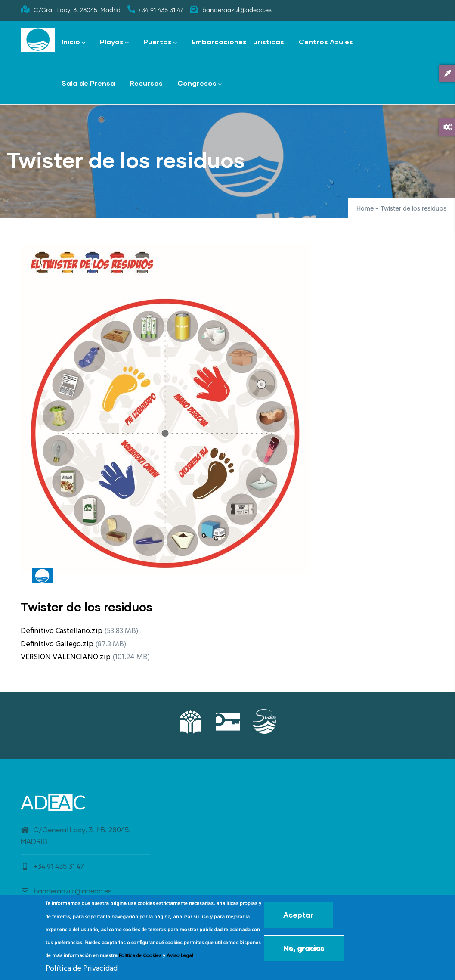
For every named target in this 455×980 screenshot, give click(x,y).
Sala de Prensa (88, 83)
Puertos (160, 42)
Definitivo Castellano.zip (62, 631)
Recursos (146, 83)
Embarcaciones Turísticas (238, 42)
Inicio (73, 42)
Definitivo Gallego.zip (57, 644)
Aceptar (298, 917)
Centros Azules (326, 42)
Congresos (200, 84)
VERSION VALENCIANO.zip (66, 657)
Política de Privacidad (82, 970)
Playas (114, 42)
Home (365, 209)
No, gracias (304, 950)
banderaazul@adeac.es (66, 891)
